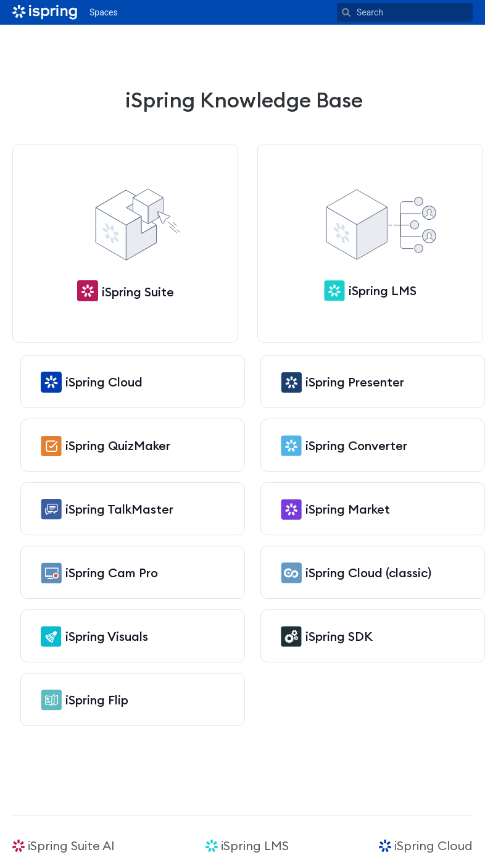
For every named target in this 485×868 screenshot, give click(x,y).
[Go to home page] (45, 12)
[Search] (346, 12)
